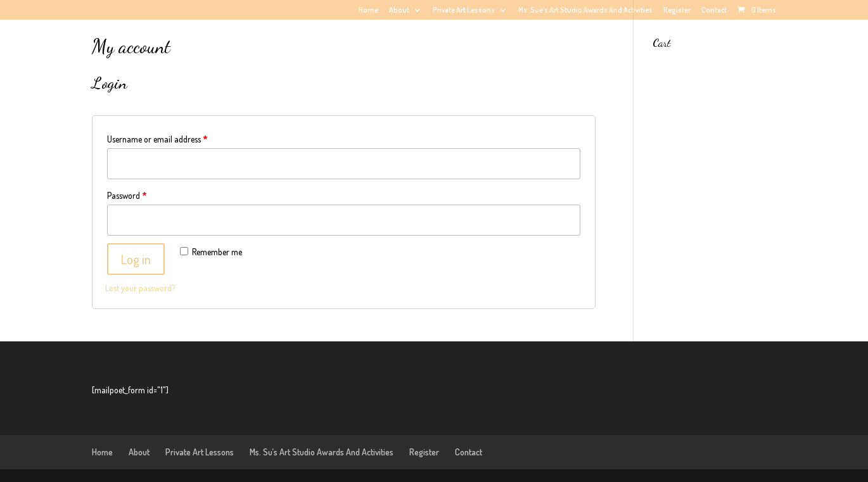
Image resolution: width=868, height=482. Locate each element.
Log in (136, 259)
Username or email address (157, 139)
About (399, 10)
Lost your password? (140, 288)
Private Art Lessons (464, 10)
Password (127, 195)
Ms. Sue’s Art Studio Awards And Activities (585, 10)
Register (677, 10)
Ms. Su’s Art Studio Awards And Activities (322, 452)
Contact (714, 10)
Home (368, 10)
